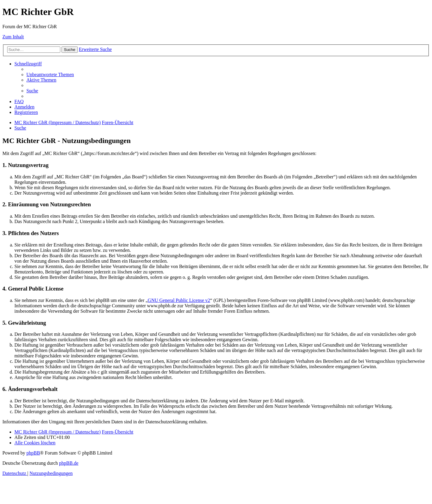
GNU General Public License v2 (179, 300)
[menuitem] (50, 75)
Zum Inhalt (13, 37)
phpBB (33, 453)
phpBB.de (69, 463)
